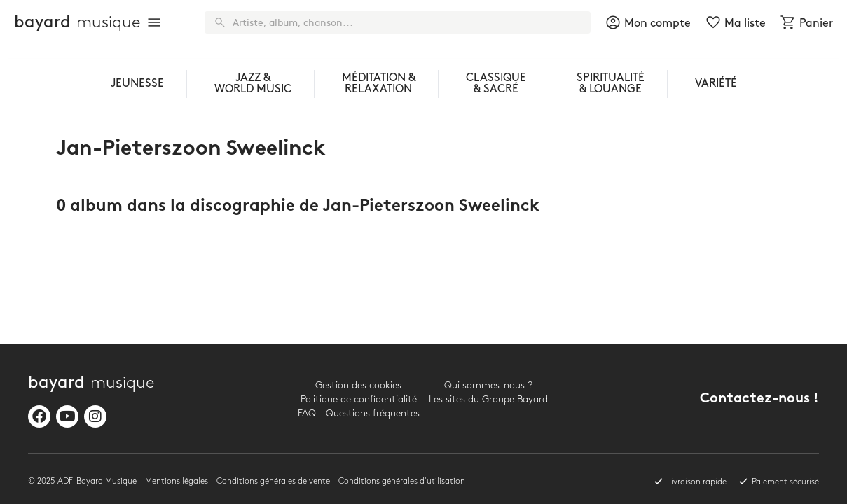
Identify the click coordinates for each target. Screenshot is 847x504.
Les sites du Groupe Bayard (488, 399)
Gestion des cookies (358, 385)
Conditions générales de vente (273, 481)
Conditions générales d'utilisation (402, 481)
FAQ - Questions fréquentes (359, 413)
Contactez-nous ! (759, 399)
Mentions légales (177, 481)
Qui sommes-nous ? (488, 385)
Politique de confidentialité (359, 399)
